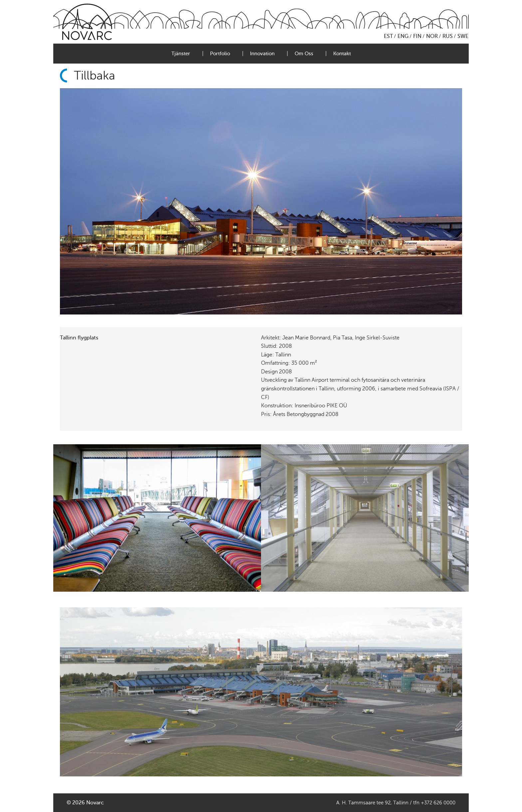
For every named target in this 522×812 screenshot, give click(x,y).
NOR (432, 36)
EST (388, 36)
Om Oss (304, 54)
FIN (417, 36)
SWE (463, 36)
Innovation (262, 54)
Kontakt (342, 54)
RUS (448, 36)
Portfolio (220, 54)
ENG (403, 36)
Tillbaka (95, 76)
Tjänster (181, 54)
